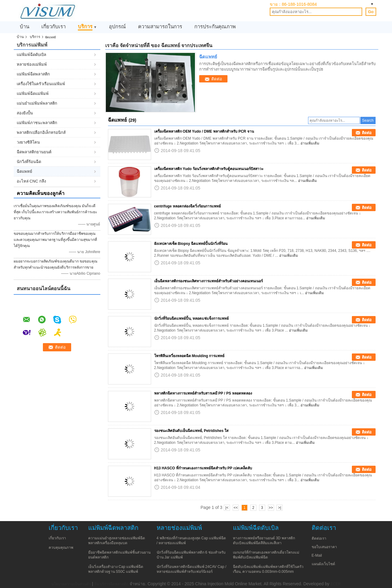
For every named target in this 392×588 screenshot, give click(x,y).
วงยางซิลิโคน (28, 142)
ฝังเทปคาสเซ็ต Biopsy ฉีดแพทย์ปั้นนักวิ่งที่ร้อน (191, 244)
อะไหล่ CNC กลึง (31, 181)
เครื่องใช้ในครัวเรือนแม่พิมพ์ (41, 84)
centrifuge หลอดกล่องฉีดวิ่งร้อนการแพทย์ (187, 206)
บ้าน (24, 27)
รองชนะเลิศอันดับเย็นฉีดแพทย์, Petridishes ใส (191, 431)
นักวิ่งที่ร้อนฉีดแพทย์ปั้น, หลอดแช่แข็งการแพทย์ (192, 318)
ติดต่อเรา (319, 538)
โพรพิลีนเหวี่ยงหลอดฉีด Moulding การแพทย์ (189, 356)
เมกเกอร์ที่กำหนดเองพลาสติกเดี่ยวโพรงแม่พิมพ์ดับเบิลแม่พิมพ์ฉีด (266, 555)
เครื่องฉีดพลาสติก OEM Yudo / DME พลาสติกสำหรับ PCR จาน (204, 131)
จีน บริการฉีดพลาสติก (111, 584)
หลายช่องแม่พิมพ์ (32, 64)
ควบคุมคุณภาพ (61, 548)
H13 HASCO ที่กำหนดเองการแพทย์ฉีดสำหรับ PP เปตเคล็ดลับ (203, 468)
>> (271, 508)
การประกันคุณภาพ (215, 27)
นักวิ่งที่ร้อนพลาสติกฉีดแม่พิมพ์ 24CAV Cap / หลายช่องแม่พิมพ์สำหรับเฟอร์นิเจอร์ (191, 569)
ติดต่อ (217, 79)
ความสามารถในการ (160, 27)
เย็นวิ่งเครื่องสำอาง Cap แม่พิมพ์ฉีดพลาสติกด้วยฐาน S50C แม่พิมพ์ (116, 569)
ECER (336, 584)
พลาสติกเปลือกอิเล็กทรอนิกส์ (41, 132)
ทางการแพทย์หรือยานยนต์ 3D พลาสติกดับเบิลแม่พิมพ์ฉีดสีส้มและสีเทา (264, 541)
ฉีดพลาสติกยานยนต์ (34, 152)
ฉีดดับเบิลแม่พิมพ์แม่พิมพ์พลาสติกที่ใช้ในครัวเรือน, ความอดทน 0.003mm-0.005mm (268, 569)
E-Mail (317, 555)
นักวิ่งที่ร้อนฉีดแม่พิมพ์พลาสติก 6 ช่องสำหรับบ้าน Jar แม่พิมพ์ (191, 555)
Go (371, 12)
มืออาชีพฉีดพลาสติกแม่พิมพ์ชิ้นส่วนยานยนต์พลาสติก (119, 555)
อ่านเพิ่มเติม (310, 143)
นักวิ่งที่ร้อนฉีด (29, 162)
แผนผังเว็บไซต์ (323, 564)
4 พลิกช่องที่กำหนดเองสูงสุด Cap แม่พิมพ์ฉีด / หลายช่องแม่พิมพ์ (191, 541)
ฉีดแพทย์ (24, 171)
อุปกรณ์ (117, 27)
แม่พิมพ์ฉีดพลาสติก (33, 74)
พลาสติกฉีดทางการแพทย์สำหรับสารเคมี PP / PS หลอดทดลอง (203, 393)
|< (227, 508)
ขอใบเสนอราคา (324, 547)
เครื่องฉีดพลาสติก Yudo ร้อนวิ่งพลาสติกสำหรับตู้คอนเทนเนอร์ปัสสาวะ (209, 169)
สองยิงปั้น (25, 113)
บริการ (85, 27)
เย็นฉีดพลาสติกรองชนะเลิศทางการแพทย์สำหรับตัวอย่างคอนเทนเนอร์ (208, 281)
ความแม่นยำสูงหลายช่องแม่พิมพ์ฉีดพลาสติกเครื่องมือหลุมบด (117, 541)
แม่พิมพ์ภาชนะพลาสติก (37, 123)
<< (236, 508)
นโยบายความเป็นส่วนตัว (71, 584)
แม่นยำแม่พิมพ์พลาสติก (37, 103)
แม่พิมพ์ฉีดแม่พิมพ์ (33, 94)
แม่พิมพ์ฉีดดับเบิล (31, 55)
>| (279, 508)
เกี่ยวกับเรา (54, 27)
